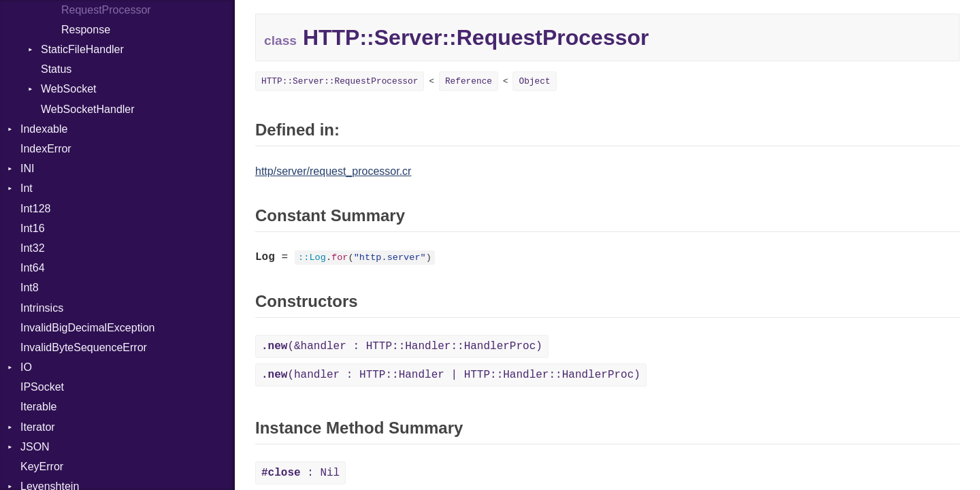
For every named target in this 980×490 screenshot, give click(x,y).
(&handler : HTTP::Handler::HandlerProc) (402, 346)
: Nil (300, 473)
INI (27, 168)
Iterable (38, 407)
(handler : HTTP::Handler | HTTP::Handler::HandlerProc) (451, 375)
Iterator (38, 427)
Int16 (33, 228)
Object (534, 81)
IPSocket (42, 387)
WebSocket (69, 89)
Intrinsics (42, 308)
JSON (35, 447)
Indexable (44, 129)
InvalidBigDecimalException (87, 328)
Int (27, 188)
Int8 (30, 288)
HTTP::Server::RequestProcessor (340, 81)
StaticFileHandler (82, 49)
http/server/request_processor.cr (333, 171)
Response (86, 30)
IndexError (46, 149)
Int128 (35, 209)
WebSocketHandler (88, 109)
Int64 (33, 268)
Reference (469, 81)
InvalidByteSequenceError (84, 347)
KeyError (42, 467)
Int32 (33, 248)
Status (56, 69)
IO (26, 367)
